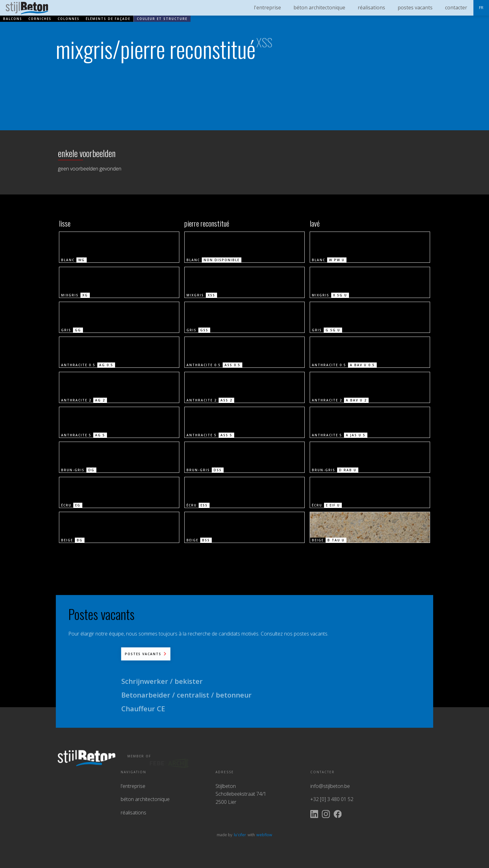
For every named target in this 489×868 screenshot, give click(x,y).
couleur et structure (162, 19)
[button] (481, 8)
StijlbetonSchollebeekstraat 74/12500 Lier (241, 794)
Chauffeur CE (143, 714)
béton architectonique (145, 799)
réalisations (133, 813)
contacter (456, 7)
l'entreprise (133, 786)
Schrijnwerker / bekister (162, 687)
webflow (264, 835)
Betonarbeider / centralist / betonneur (186, 701)
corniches (40, 19)
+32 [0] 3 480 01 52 (332, 799)
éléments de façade (108, 19)
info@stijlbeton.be (330, 786)
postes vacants (415, 7)
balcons (13, 19)
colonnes (69, 19)
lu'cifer (240, 835)
